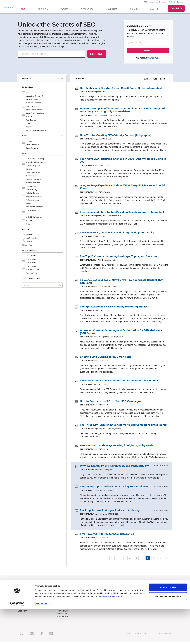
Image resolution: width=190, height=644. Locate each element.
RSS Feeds (23, 589)
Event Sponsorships (26, 607)
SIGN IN (134, 10)
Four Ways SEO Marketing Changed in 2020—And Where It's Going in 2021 (123, 162)
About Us (22, 586)
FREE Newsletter (151, 3)
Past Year (29, 243)
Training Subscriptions (66, 586)
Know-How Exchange (66, 607)
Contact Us (62, 604)
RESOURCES (87, 10)
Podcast (172, 3)
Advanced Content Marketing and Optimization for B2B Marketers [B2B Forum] (121, 333)
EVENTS (64, 10)
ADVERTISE (112, 10)
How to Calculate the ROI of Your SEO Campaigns (111, 403)
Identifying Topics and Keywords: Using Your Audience (114, 488)
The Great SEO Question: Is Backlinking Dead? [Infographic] (117, 234)
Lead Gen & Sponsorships (29, 604)
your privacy (153, 59)
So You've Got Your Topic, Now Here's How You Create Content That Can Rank (122, 283)
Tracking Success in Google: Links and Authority (110, 512)
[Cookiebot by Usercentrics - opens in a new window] (17, 639)
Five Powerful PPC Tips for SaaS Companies (107, 536)
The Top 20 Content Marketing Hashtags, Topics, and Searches (119, 258)
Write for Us (23, 610)
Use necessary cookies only (168, 631)
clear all (60, 80)
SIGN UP (154, 10)
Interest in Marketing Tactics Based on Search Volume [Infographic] (122, 214)
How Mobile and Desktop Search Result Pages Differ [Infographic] (121, 90)
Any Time (29, 247)
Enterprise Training (65, 589)
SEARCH (97, 55)
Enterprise (163, 3)
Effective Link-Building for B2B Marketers (106, 359)
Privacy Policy (63, 615)
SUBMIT (148, 52)
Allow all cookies (168, 623)
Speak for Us (23, 612)
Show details (41, 639)
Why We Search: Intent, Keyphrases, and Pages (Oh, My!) (115, 468)
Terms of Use (63, 612)
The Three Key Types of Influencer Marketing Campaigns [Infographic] (123, 426)
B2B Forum (62, 592)
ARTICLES (43, 10)
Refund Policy (63, 610)
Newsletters (23, 592)
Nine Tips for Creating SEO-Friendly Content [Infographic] (116, 137)
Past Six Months (31, 240)
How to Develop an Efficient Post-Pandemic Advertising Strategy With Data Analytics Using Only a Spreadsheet (124, 112)
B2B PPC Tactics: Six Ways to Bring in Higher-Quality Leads (117, 447)
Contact (180, 3)
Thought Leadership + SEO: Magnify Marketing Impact (114, 308)
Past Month (29, 236)
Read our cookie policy (110, 632)
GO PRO (176, 9)
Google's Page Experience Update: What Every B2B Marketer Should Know (122, 189)
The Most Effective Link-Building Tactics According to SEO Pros (119, 382)
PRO (23, 10)
